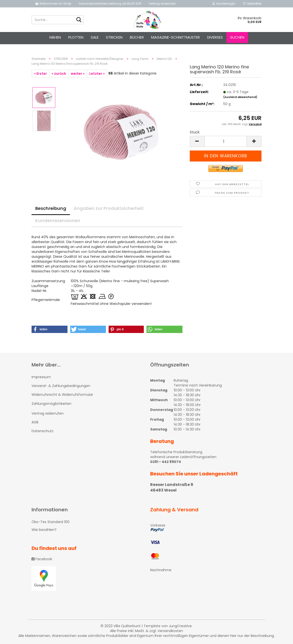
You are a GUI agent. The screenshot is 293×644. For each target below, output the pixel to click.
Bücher (137, 37)
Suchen (237, 37)
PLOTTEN (76, 37)
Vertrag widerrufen (162, 4)
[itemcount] (226, 141)
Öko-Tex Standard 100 (51, 522)
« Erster (40, 74)
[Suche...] (79, 20)
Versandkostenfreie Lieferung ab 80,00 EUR (110, 4)
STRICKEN (114, 37)
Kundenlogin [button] (224, 4)
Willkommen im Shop (53, 4)
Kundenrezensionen (58, 220)
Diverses (215, 37)
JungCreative (180, 626)
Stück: (195, 132)
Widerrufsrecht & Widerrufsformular (62, 395)
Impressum (41, 377)
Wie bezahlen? (44, 530)
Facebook (42, 559)
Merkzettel (252, 4)
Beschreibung (51, 208)
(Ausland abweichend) (240, 97)
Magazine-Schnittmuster (175, 37)
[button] (50, 329)
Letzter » (97, 74)
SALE (95, 37)
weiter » (78, 74)
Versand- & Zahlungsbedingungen (61, 386)
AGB (35, 422)
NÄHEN (55, 37)
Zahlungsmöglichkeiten (51, 404)
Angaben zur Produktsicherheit (109, 208)
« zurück (59, 74)
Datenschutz (43, 431)
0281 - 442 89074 (166, 462)
